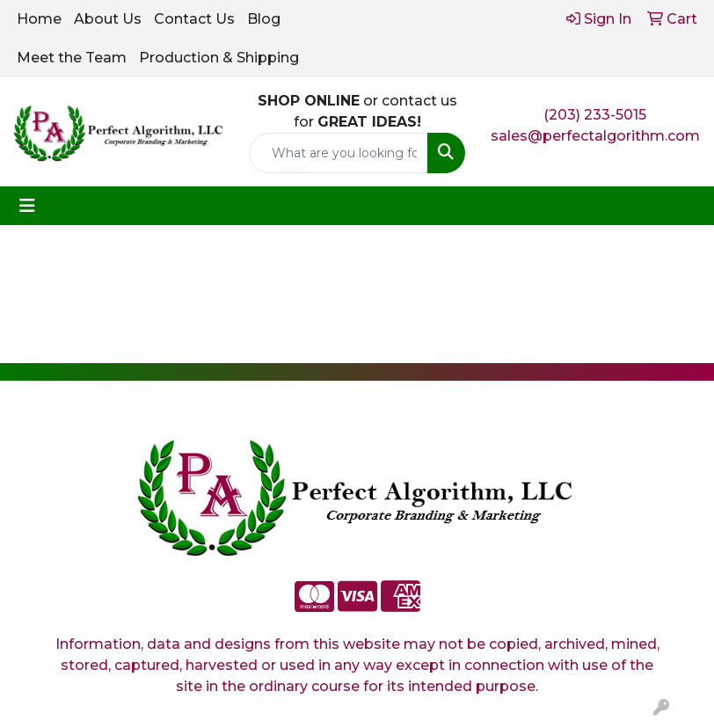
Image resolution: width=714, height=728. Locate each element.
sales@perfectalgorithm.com (595, 136)
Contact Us (194, 19)
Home (39, 19)
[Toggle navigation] (27, 206)
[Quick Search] (339, 153)
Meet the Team (72, 58)
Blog (264, 19)
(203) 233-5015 (595, 115)
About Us (108, 19)
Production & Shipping (219, 58)
